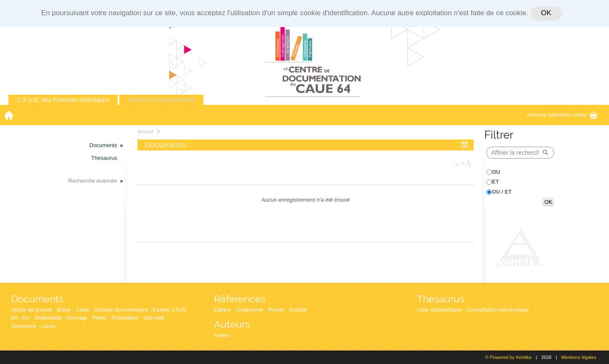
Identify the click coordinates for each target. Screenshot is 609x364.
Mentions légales (579, 357)
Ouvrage (77, 318)
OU (496, 172)
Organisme (250, 310)
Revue (276, 310)
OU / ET (502, 192)
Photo (99, 318)
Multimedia (48, 318)
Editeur (223, 310)
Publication (125, 318)
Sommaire (23, 326)
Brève (64, 310)
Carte (83, 310)
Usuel (48, 326)
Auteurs (232, 324)
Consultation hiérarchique (498, 310)
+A (466, 164)
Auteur (222, 335)
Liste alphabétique (439, 310)
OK (546, 13)
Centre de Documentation (162, 100)
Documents (37, 299)
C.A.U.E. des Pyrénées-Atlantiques (63, 100)
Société (298, 310)
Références (240, 299)
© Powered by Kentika (508, 357)
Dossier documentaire (121, 310)
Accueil (145, 131)
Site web (154, 318)
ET (495, 182)
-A (456, 164)
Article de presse (32, 310)
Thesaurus (441, 299)
